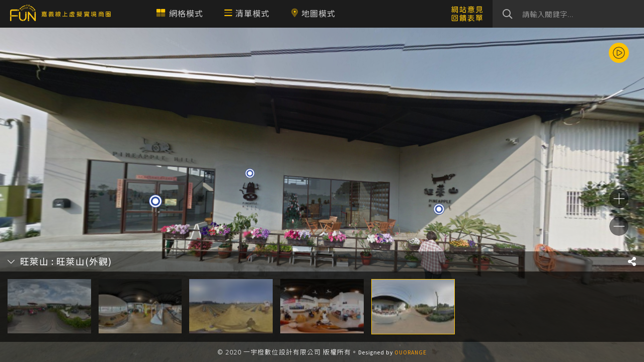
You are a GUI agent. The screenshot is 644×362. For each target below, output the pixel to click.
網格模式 (180, 13)
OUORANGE (411, 352)
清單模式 (247, 13)
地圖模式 (313, 13)
